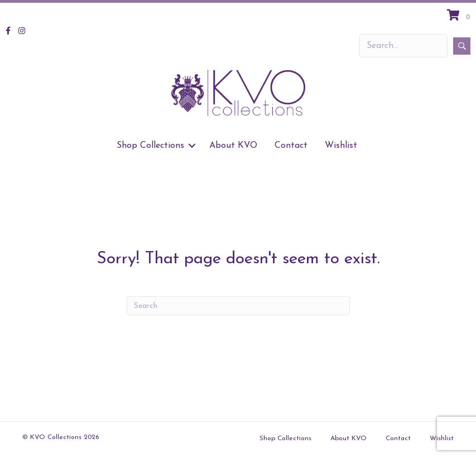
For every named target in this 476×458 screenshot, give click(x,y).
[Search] (238, 306)
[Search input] (403, 46)
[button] (462, 46)
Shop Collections (150, 146)
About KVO (233, 146)
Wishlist (341, 146)
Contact (291, 146)
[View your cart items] (460, 16)
